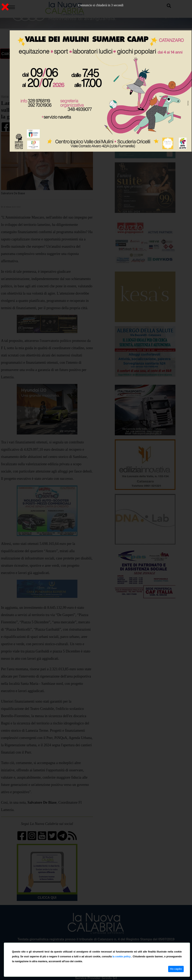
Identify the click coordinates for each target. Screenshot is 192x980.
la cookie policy (122, 957)
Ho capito (176, 969)
